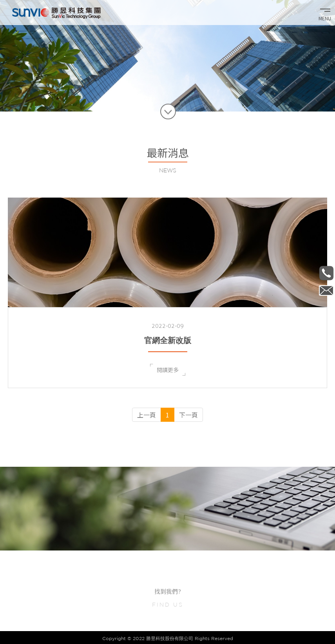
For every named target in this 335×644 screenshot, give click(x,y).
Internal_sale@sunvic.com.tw (326, 291)
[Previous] (147, 415)
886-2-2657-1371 (326, 273)
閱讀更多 (168, 370)
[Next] (188, 415)
